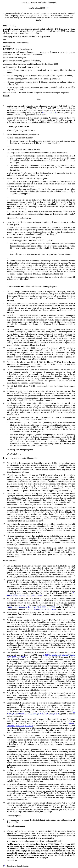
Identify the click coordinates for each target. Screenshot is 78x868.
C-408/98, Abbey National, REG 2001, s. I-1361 (41, 594)
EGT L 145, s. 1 (49, 112)
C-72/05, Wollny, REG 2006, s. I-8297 (42, 609)
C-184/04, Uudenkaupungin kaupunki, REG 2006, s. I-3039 (41, 606)
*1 (47, 8)
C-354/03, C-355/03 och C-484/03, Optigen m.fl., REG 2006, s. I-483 (41, 713)
